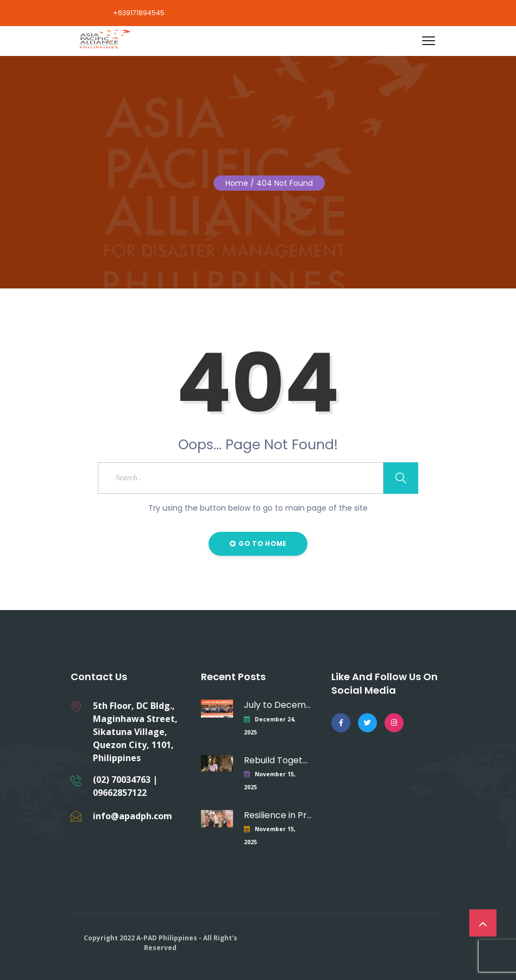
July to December (278, 705)
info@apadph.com (133, 816)
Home (237, 183)
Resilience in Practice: (278, 815)
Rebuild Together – (278, 760)
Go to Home (258, 544)
